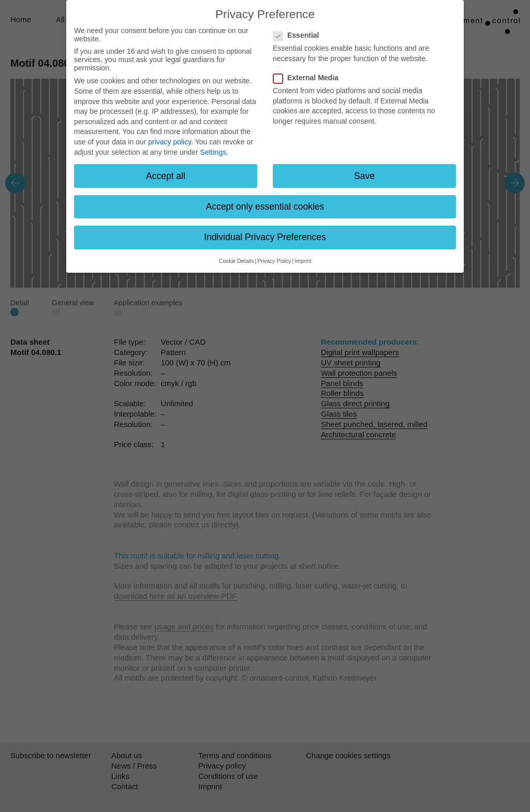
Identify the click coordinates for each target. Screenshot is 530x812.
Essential (299, 35)
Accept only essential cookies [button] (265, 206)
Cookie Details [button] (237, 261)
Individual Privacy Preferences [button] (265, 237)
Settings (214, 152)
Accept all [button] (166, 176)
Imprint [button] (303, 261)
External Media (309, 78)
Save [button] (364, 176)
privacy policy (170, 142)
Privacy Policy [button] (274, 261)
